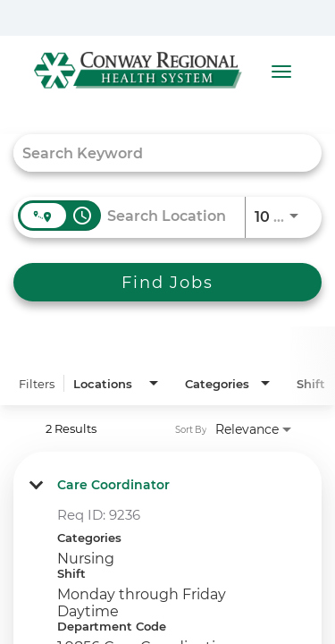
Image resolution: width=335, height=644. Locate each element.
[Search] (167, 282)
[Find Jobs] (167, 282)
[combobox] (159, 153)
